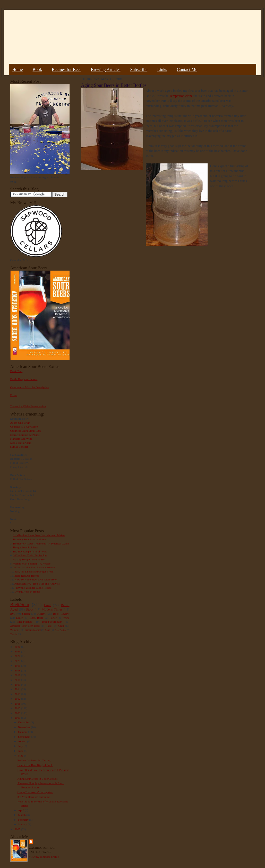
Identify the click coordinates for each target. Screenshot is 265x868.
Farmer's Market (32, 630)
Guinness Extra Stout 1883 (26, 431)
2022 (18, 656)
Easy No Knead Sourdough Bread (34, 571)
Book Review (61, 614)
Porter (53, 618)
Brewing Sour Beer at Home (29, 539)
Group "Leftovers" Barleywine (35, 792)
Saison (26, 614)
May (21, 755)
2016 (18, 680)
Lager (19, 618)
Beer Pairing (60, 630)
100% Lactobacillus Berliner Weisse (34, 567)
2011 (18, 704)
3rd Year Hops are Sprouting (34, 797)
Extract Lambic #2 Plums (25, 435)
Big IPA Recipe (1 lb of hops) (30, 551)
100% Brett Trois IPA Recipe (30, 555)
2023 (18, 651)
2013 (18, 694)
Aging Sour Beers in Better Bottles (37, 779)
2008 (18, 718)
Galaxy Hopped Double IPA (29, 559)
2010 (18, 708)
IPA (12, 614)
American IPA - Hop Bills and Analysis (37, 584)
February (24, 820)
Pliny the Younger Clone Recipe (33, 588)
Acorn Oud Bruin (20, 423)
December (24, 722)
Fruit (47, 605)
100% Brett (36, 618)
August (23, 741)
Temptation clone (181, 96)
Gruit (61, 626)
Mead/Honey (25, 622)
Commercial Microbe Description (30, 387)
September (25, 737)
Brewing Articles (106, 70)
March (22, 815)
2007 (18, 829)
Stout (30, 609)
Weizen (14, 630)
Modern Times (52, 609)
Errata (14, 395)
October (23, 732)
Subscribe (139, 70)
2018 (18, 670)
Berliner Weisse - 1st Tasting (34, 760)
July (21, 746)
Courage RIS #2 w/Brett (24, 427)
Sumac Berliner (19, 447)
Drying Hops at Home (27, 592)
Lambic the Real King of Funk (35, 765)
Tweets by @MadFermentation (28, 406)
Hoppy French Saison (26, 547)
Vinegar (14, 634)
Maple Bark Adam (21, 443)
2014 (18, 689)
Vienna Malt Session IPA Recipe (32, 564)
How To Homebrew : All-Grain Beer (36, 579)
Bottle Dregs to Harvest (24, 379)
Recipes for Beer (66, 70)
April (21, 810)
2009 (18, 713)
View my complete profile (44, 857)
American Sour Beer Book (25, 626)
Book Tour (16, 371)
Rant (49, 626)
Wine (66, 618)
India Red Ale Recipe (27, 576)
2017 (18, 675)
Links (162, 70)
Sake (48, 630)
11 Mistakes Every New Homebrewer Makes (39, 535)
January (23, 824)
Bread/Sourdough (52, 622)
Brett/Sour (20, 605)
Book (37, 70)
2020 (18, 661)
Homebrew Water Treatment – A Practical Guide (41, 543)
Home (17, 70)
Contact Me (187, 70)
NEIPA (41, 614)
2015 (18, 685)
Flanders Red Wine (21, 439)
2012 (18, 699)
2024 (18, 647)
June (21, 751)
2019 (18, 666)
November (24, 727)
